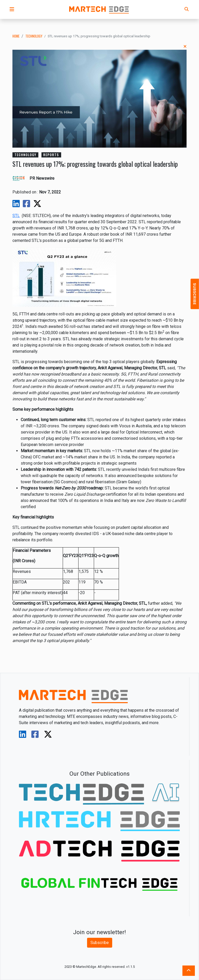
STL (16, 216)
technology (34, 36)
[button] (12, 9)
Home (16, 36)
